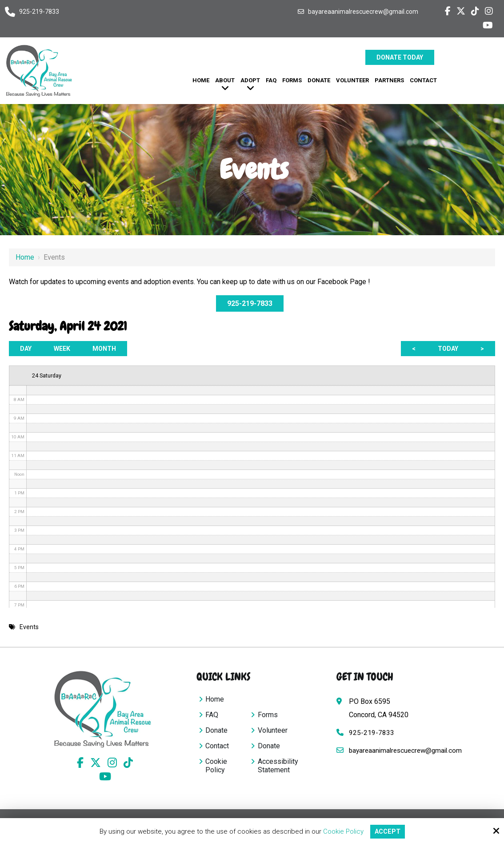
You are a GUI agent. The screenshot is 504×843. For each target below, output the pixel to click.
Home (25, 257)
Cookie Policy (342, 831)
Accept (388, 831)
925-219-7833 (39, 12)
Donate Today (400, 57)
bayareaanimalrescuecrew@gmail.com (363, 12)
